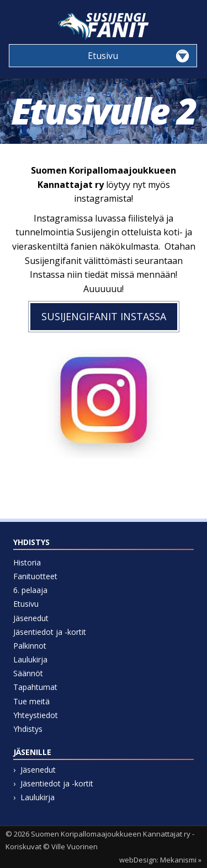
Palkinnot (30, 646)
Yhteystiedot (36, 715)
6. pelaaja (30, 590)
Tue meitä (31, 701)
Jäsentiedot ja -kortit (50, 632)
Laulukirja (30, 659)
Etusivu (26, 604)
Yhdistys (28, 729)
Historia (27, 562)
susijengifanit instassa (104, 316)
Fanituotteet (35, 576)
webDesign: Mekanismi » (160, 860)
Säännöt (28, 673)
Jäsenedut (31, 618)
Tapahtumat (35, 687)
